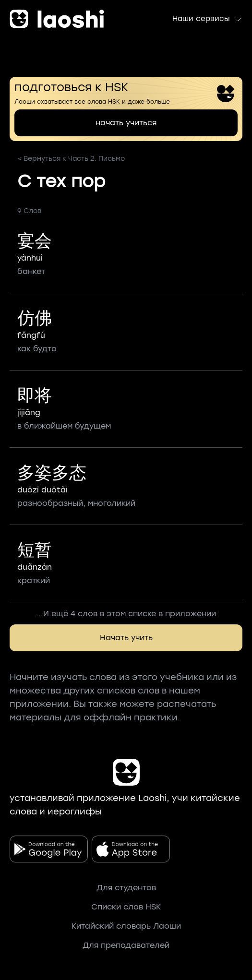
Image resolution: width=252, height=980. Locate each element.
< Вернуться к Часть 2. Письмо (71, 159)
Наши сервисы (207, 19)
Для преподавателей (126, 945)
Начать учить (126, 638)
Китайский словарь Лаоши (126, 926)
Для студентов (126, 888)
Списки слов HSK (126, 907)
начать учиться (126, 123)
